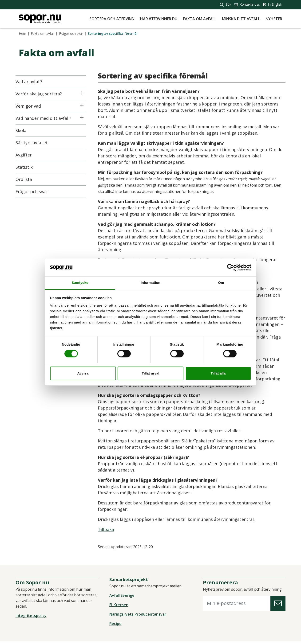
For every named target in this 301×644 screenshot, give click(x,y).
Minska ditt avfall (241, 19)
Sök (226, 4)
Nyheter (274, 19)
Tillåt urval (151, 373)
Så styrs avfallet (35, 143)
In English (272, 4)
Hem (22, 33)
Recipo (116, 626)
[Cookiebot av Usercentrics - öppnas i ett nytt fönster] (231, 267)
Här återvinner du (159, 19)
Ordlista (27, 179)
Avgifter (27, 155)
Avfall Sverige (123, 598)
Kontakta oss (247, 4)
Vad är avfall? (32, 82)
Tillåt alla (218, 373)
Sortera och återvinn (112, 19)
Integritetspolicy (34, 618)
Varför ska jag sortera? (42, 94)
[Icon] (85, 93)
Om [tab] (221, 283)
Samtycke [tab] (80, 283)
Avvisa (83, 373)
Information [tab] (150, 283)
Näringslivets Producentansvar (139, 617)
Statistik (27, 167)
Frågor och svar (71, 33)
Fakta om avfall (200, 19)
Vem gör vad (32, 106)
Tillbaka (109, 529)
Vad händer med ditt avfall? (47, 118)
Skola (24, 130)
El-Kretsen (120, 607)
